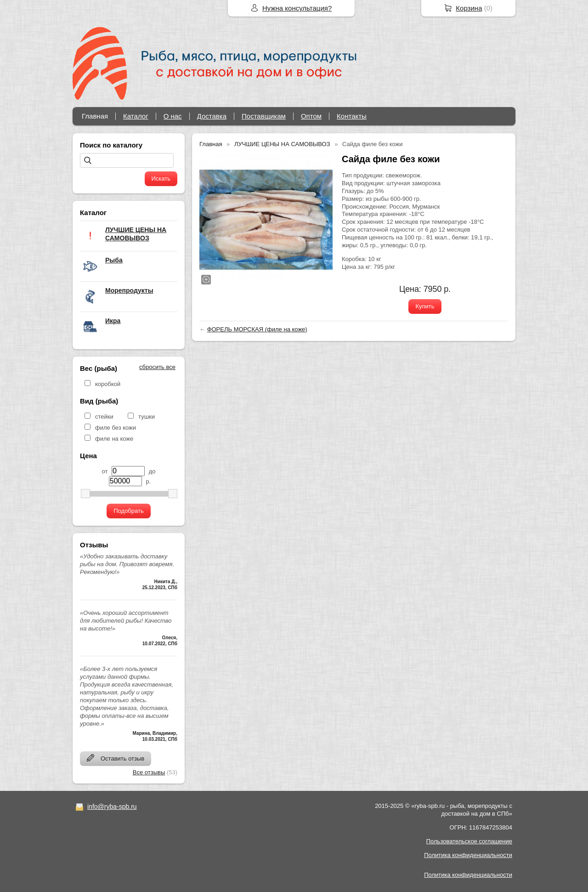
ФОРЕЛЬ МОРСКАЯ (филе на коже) (257, 329)
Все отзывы (149, 772)
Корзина (469, 8)
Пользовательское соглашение (469, 841)
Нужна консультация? (297, 8)
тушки (147, 417)
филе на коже (114, 439)
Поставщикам (264, 116)
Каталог (136, 116)
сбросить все (157, 367)
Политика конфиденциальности (468, 855)
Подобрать (128, 511)
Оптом (311, 116)
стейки (104, 417)
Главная (95, 116)
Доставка (212, 116)
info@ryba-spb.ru (112, 807)
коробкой (108, 384)
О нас (173, 116)
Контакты (352, 116)
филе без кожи (116, 428)
